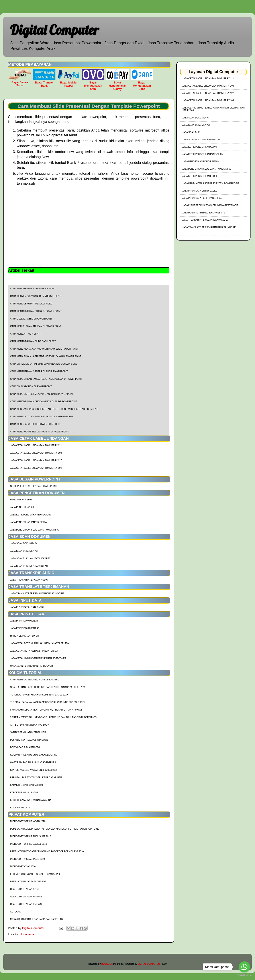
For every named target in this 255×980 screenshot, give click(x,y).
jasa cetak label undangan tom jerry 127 (36, 460)
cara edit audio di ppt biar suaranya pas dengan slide (44, 364)
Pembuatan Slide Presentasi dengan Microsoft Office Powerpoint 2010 (55, 829)
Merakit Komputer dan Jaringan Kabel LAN (37, 919)
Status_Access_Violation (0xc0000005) (34, 770)
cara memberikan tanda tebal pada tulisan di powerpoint (46, 379)
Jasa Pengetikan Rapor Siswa (28, 522)
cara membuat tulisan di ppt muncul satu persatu (41, 417)
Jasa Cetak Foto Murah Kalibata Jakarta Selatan (40, 643)
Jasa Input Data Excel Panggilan (202, 198)
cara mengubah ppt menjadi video (31, 304)
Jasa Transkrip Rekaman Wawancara (205, 220)
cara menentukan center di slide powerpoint (39, 371)
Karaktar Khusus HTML (24, 793)
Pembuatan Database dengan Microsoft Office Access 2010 (47, 851)
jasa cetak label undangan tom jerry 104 (36, 468)
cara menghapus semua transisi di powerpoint (40, 432)
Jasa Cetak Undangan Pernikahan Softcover (38, 658)
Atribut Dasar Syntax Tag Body (30, 725)
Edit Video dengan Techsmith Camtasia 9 (35, 874)
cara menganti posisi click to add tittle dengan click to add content (54, 409)
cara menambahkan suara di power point (36, 311)
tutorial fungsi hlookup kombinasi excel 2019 (39, 695)
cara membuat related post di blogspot (35, 680)
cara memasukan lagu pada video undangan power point (46, 356)
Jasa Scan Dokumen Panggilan (29, 566)
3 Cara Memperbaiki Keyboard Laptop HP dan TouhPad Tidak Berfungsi (54, 717)
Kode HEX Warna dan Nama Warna (31, 800)
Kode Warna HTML (21, 808)
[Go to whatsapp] (244, 967)
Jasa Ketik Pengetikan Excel (200, 176)
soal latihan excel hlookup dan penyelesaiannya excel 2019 (48, 687)
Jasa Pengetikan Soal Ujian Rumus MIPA (34, 530)
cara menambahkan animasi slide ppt (33, 289)
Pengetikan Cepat (21, 500)
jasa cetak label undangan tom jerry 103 (36, 453)
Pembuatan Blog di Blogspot (28, 882)
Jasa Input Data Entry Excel (200, 191)
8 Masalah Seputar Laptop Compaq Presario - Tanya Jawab (46, 710)
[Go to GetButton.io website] (244, 975)
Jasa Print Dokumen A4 (24, 621)
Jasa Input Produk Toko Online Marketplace (210, 205)
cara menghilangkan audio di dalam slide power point (44, 349)
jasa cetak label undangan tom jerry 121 (36, 445)
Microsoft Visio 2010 (23, 867)
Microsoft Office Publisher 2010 (31, 836)
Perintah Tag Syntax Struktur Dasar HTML (37, 778)
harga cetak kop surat (25, 636)
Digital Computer (54, 30)
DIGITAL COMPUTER (149, 964)
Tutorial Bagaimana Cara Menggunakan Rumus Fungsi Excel (48, 702)
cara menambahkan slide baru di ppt (33, 341)
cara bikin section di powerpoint (31, 386)
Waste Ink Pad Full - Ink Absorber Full (34, 762)
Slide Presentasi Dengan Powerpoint (34, 486)
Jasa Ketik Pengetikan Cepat (200, 147)
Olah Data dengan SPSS (25, 889)
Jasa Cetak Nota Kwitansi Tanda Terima (34, 651)
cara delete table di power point (31, 319)
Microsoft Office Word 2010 (28, 821)
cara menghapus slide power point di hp (36, 424)
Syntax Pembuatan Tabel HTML (29, 732)
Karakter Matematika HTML (27, 785)
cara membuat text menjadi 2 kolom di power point (42, 394)
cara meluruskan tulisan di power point (36, 326)
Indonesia (28, 934)
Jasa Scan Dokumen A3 (24, 551)
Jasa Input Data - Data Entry (27, 607)
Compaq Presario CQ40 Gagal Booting (34, 755)
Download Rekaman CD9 (25, 747)
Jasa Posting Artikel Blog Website (204, 213)
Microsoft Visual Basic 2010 (27, 859)
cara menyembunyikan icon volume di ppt (36, 296)
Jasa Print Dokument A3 (25, 628)
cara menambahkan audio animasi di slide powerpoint (44, 402)
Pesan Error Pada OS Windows (29, 740)
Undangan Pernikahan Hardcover (31, 666)
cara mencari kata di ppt (25, 334)
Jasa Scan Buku (192, 132)
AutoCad (16, 912)
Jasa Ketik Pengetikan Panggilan (31, 515)
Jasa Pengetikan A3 (22, 507)
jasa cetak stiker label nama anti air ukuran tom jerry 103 (213, 109)
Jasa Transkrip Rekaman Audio (29, 580)
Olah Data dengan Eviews (26, 904)
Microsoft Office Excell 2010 (28, 844)
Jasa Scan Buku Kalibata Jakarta (30, 559)
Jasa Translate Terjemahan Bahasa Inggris (37, 594)
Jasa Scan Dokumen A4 (24, 543)
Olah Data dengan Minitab (26, 897)
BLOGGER (107, 964)
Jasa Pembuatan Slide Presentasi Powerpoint (211, 183)
